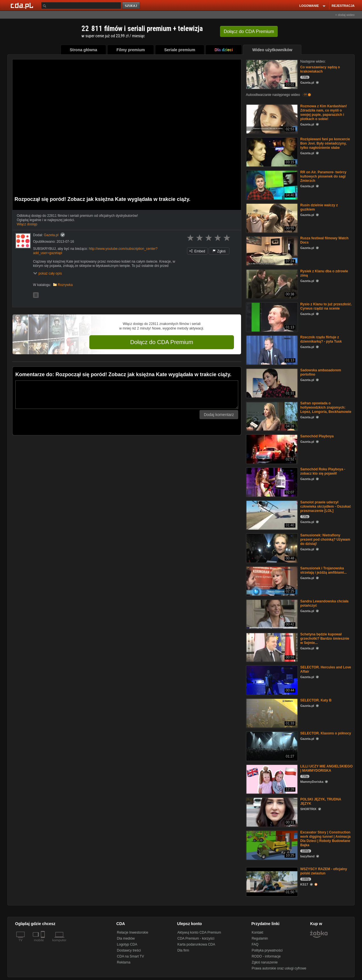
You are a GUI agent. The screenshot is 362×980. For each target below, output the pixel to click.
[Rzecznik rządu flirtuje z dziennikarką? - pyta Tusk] (271, 350)
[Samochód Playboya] (271, 449)
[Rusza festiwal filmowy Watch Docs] (271, 251)
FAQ (255, 944)
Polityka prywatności (267, 950)
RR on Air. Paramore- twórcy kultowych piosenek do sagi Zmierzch (323, 176)
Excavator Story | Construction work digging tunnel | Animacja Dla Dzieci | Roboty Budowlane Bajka (325, 839)
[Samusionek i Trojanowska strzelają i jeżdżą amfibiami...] (271, 581)
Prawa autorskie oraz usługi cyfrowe (279, 968)
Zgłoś (219, 251)
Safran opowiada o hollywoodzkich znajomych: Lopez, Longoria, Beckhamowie (326, 407)
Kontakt (257, 932)
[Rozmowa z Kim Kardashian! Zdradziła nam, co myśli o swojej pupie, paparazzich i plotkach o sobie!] (271, 119)
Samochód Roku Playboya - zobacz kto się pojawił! (323, 471)
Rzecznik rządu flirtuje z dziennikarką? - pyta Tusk (321, 339)
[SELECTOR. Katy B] (271, 713)
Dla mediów (126, 938)
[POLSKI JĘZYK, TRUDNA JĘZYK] (271, 812)
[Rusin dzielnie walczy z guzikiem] (271, 218)
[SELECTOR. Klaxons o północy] (271, 746)
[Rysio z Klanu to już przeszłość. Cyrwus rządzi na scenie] (271, 317)
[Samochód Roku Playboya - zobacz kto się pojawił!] (271, 482)
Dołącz (249, 31)
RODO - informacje (266, 956)
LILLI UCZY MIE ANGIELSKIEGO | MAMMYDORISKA (326, 768)
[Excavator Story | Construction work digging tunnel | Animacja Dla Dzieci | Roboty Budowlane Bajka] (271, 845)
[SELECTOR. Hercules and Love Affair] (271, 680)
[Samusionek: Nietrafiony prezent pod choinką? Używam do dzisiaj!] (271, 548)
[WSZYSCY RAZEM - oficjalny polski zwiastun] (271, 881)
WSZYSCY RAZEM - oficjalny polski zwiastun (324, 871)
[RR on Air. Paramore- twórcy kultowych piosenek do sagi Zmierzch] (271, 185)
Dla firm (183, 950)
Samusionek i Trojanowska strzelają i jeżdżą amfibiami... (323, 570)
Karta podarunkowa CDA (196, 944)
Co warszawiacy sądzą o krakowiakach (320, 69)
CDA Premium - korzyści (196, 938)
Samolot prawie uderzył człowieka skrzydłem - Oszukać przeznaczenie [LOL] (326, 507)
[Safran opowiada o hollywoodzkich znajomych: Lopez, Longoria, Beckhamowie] (271, 416)
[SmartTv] (43, 944)
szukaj (131, 6)
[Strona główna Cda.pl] (23, 5)
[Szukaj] (81, 6)
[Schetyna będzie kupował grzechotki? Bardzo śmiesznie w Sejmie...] (271, 647)
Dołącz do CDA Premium (162, 342)
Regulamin (260, 938)
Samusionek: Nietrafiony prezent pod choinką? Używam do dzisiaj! (325, 540)
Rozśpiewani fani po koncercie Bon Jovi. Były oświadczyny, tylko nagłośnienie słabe (325, 143)
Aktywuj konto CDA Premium (199, 932)
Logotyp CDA (127, 944)
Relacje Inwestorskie (133, 932)
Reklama (124, 962)
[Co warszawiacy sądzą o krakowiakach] (271, 74)
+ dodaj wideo (345, 15)
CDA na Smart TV (130, 956)
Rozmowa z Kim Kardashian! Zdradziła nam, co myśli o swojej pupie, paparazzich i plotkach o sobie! (324, 113)
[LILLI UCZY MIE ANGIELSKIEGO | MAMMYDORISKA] (271, 779)
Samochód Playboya (317, 436)
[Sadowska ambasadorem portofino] (271, 383)
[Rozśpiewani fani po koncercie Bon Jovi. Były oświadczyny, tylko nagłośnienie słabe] (271, 152)
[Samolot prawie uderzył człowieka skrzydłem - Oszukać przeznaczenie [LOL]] (271, 515)
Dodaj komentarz (219, 415)
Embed (197, 251)
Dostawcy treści (129, 950)
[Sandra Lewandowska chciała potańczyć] (271, 614)
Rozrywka (65, 285)
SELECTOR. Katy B (316, 700)
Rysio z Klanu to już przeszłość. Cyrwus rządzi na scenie (326, 306)
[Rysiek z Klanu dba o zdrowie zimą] (271, 284)
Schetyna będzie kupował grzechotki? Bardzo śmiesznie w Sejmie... (325, 639)
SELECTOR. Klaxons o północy (326, 733)
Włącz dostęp (27, 224)
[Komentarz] (127, 395)
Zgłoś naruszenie (265, 962)
